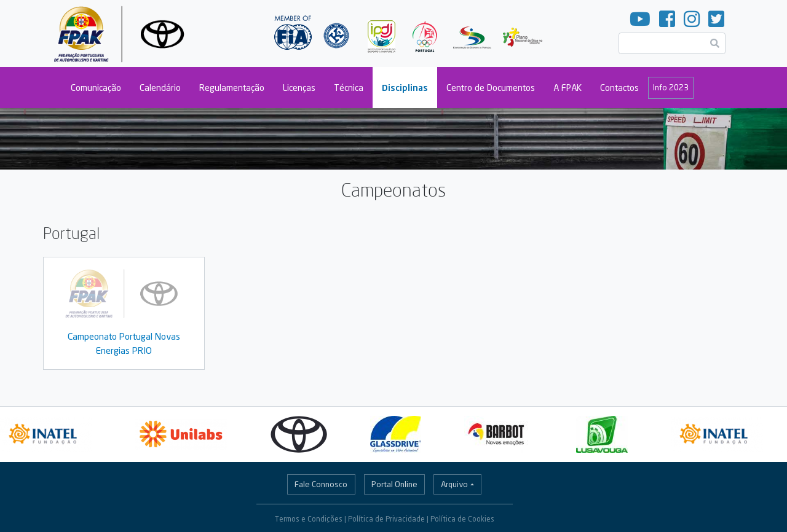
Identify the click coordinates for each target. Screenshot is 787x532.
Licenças (299, 88)
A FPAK (568, 88)
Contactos (619, 88)
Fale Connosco (321, 484)
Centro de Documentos (491, 88)
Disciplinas (405, 88)
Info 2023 (671, 87)
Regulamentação (232, 88)
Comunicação (96, 88)
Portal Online (394, 484)
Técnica (349, 88)
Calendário (160, 88)
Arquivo (454, 484)
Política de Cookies (462, 519)
